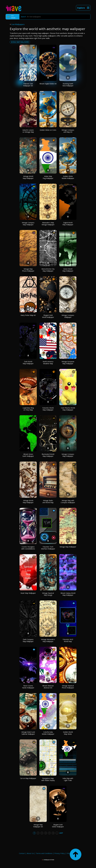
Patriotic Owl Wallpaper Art (28, 85)
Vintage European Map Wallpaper (68, 363)
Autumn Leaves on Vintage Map (28, 131)
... (57, 833)
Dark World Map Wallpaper (28, 363)
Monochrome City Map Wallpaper (48, 270)
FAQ (68, 853)
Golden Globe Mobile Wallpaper (68, 177)
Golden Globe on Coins (48, 130)
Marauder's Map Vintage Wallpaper (48, 224)
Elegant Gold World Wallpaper (48, 316)
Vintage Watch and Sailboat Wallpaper (28, 733)
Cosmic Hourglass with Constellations (28, 548)
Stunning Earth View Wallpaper (68, 85)
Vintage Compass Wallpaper (68, 316)
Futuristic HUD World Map (68, 640)
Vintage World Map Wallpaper (28, 177)
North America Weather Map (48, 363)
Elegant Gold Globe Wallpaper (58, 826)
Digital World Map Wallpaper (68, 224)
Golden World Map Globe (68, 733)
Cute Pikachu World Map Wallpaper (68, 409)
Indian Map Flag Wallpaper (48, 177)
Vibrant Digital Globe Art (48, 84)
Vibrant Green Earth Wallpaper (28, 455)
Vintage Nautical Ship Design (48, 594)
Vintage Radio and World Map (48, 501)
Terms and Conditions (44, 853)
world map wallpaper (20, 42)
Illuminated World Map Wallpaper (48, 455)
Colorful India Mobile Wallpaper (48, 733)
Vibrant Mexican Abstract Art (48, 687)
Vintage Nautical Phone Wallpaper (68, 687)
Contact (22, 853)
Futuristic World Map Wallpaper (48, 409)
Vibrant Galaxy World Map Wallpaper (68, 594)
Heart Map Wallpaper (28, 593)
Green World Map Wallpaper (68, 270)
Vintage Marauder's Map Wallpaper (48, 640)
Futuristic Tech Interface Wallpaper (48, 548)
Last (61, 833)
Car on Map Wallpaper (28, 778)
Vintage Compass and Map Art (68, 131)
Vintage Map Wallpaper (68, 547)
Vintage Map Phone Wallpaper (28, 270)
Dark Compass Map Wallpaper (28, 640)
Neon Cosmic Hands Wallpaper (28, 687)
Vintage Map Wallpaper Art (38, 826)
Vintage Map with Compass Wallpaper (68, 501)
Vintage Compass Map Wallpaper (28, 224)
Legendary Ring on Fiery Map (28, 409)
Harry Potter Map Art (28, 315)
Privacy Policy (60, 853)
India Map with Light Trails (68, 779)
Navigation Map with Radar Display (48, 779)
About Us (30, 853)
